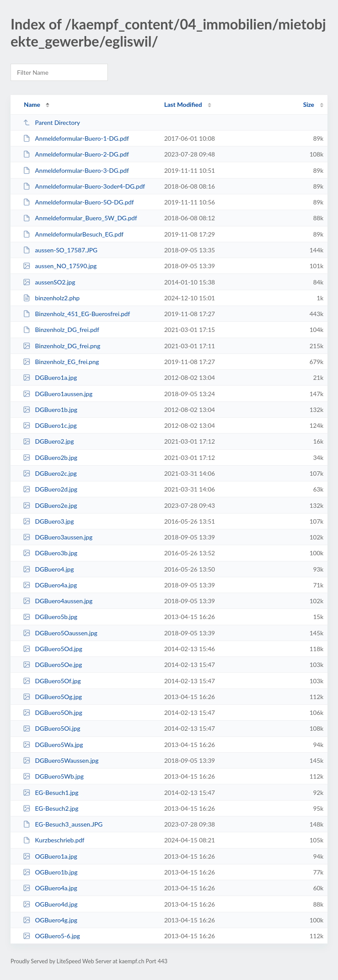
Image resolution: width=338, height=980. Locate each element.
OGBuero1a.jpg (50, 856)
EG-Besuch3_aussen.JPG (63, 824)
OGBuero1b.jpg (50, 872)
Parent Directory (51, 122)
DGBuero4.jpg (48, 569)
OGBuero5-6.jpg (51, 936)
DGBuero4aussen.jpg (58, 601)
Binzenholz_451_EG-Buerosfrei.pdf (76, 314)
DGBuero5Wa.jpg (53, 745)
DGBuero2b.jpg (50, 457)
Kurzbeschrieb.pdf (54, 840)
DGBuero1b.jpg (50, 410)
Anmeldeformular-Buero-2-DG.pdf (76, 154)
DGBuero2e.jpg (50, 505)
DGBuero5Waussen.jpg (61, 760)
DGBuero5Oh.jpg (53, 712)
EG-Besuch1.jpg (51, 792)
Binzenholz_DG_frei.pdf (61, 330)
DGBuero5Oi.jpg (51, 728)
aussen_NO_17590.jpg (60, 266)
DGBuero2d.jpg (50, 489)
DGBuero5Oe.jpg (52, 665)
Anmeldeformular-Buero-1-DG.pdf (76, 138)
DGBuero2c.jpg (50, 473)
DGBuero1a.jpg (50, 377)
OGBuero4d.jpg (50, 904)
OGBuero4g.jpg (50, 920)
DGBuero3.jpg (48, 521)
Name (32, 104)
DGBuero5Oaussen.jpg (60, 633)
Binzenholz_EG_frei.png (61, 362)
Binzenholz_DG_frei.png (62, 346)
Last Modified (183, 104)
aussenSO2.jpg (49, 282)
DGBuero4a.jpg (50, 585)
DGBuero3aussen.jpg (58, 537)
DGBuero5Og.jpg (52, 697)
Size (309, 104)
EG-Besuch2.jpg (51, 808)
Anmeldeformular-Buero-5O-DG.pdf (78, 202)
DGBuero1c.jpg (50, 425)
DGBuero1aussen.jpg (58, 394)
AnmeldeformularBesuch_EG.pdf (73, 234)
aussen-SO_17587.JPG (60, 250)
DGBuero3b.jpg (50, 553)
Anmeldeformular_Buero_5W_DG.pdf (80, 218)
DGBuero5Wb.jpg (53, 776)
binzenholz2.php (51, 298)
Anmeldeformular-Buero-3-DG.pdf (76, 170)
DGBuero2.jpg (48, 441)
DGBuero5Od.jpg (53, 649)
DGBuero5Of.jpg (52, 681)
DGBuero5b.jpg (50, 617)
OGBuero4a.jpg (50, 888)
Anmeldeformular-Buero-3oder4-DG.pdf (84, 186)
